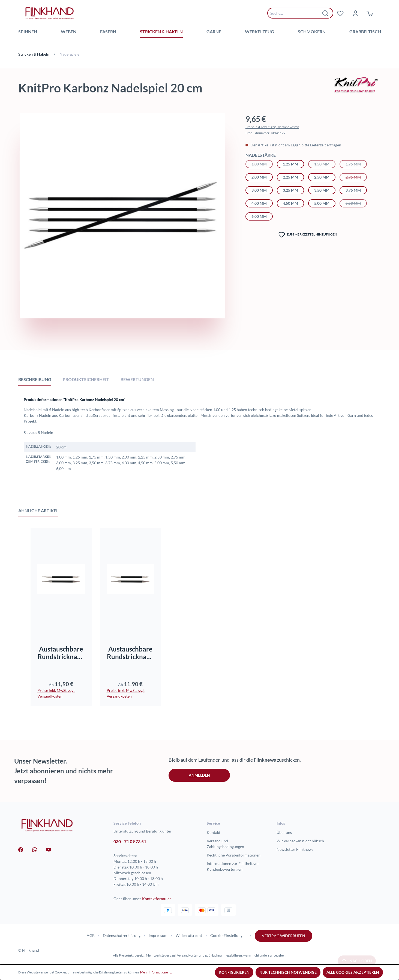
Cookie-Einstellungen (228, 935)
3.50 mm (322, 190)
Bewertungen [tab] (137, 379)
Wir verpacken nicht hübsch (300, 841)
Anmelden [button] (199, 775)
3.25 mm (290, 190)
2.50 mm (322, 177)
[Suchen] (326, 13)
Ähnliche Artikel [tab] (38, 510)
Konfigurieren (234, 972)
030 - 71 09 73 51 (130, 841)
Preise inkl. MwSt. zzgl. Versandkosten (272, 127)
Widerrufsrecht (189, 935)
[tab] (35, 379)
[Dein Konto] (355, 13)
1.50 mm (325, 164)
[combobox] (296, 13)
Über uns (284, 832)
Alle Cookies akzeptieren (353, 972)
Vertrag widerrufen (283, 936)
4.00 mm (259, 203)
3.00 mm (259, 190)
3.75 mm (353, 190)
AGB (91, 935)
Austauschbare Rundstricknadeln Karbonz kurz (61, 653)
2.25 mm (290, 177)
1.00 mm (262, 164)
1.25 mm (290, 164)
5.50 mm (356, 203)
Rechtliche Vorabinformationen (234, 855)
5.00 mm (322, 203)
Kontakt (214, 832)
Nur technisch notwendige (288, 972)
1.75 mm (356, 164)
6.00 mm (259, 216)
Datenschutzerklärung (122, 935)
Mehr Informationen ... (156, 972)
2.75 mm (356, 177)
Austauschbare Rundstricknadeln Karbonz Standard (130, 653)
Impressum (158, 935)
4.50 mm (290, 203)
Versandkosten (188, 955)
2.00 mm (259, 177)
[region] (122, 229)
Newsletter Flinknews (295, 849)
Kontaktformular (156, 899)
